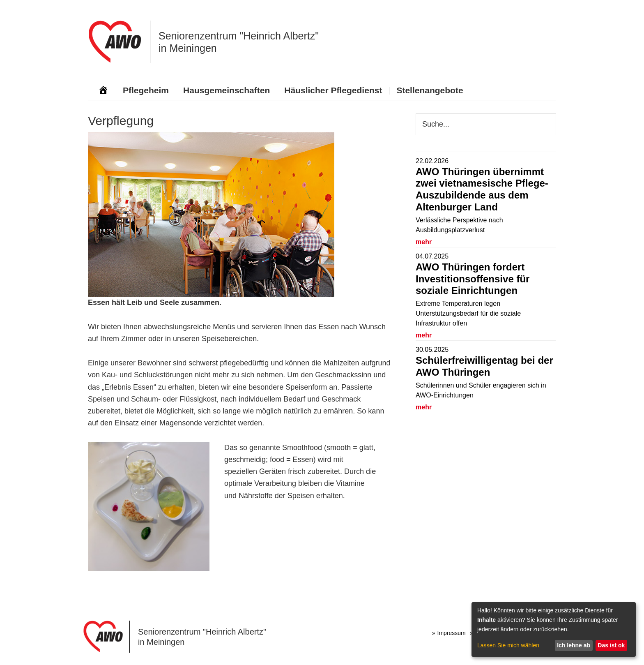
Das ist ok (611, 645)
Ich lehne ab (574, 645)
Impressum (452, 633)
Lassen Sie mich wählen (508, 645)
